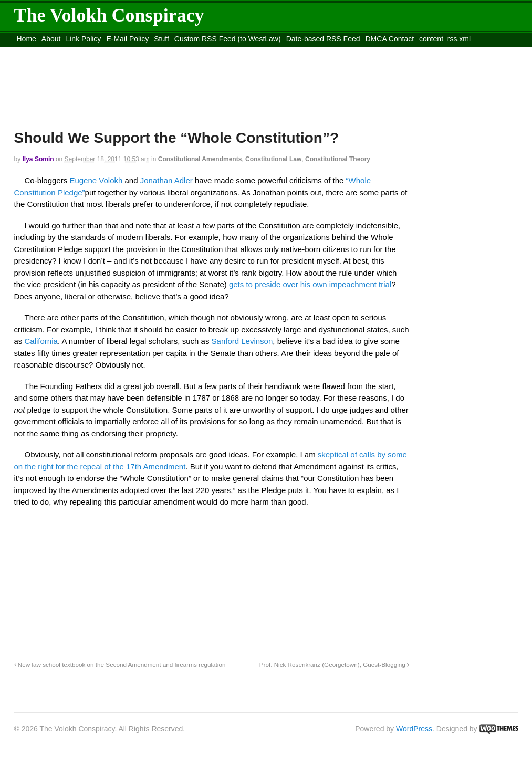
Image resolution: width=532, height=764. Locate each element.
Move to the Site (72, 52)
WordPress (414, 729)
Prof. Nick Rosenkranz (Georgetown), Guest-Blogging (334, 664)
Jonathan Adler (168, 180)
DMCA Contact (390, 39)
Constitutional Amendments (200, 159)
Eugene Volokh (96, 180)
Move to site (166, 52)
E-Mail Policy (127, 39)
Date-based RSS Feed (323, 39)
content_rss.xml (445, 39)
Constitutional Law (273, 159)
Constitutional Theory (338, 159)
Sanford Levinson (242, 341)
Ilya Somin (38, 159)
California (41, 341)
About (51, 39)
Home (27, 39)
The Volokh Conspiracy (109, 15)
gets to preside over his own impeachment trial (310, 284)
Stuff (161, 39)
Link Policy (83, 39)
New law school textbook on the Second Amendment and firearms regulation (120, 664)
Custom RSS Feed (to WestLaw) (228, 39)
